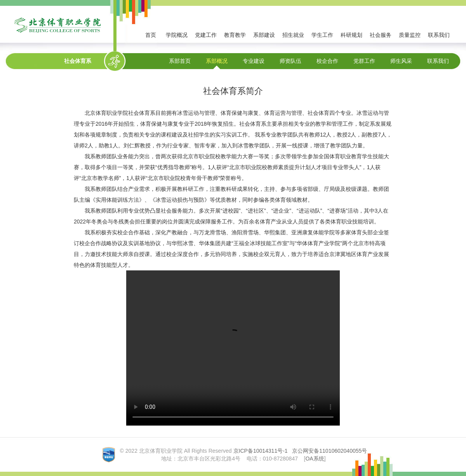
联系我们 (439, 35)
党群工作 (364, 61)
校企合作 (327, 61)
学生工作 (322, 35)
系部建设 (264, 35)
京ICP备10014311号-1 (261, 451)
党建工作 (206, 35)
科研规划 (351, 35)
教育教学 (235, 35)
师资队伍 (290, 61)
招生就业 (293, 35)
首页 (151, 35)
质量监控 (410, 35)
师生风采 (401, 61)
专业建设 (254, 61)
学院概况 (177, 35)
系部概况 (217, 61)
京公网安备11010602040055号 (330, 451)
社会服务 (381, 35)
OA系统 (315, 459)
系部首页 (180, 61)
